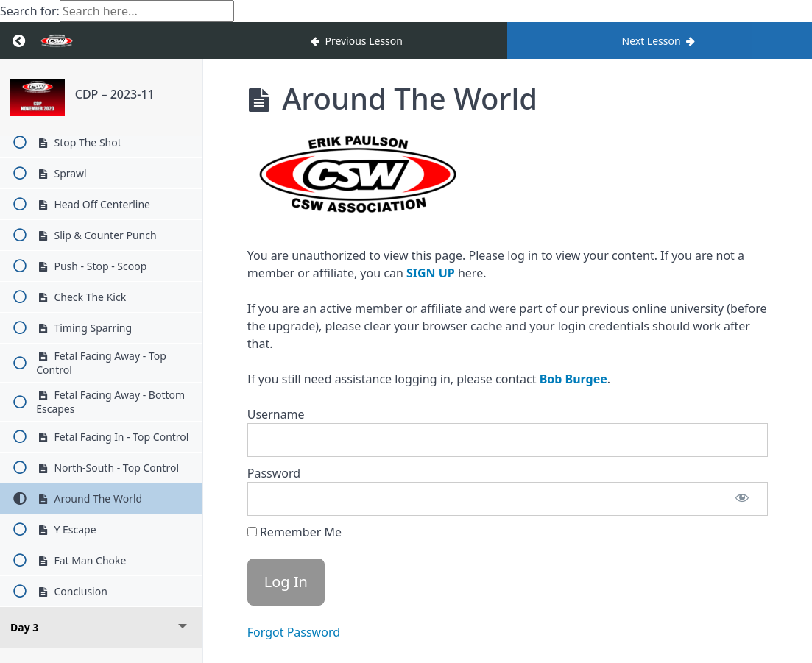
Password (274, 473)
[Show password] (742, 499)
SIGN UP (431, 273)
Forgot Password (294, 632)
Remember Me (294, 532)
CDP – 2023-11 (115, 94)
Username (276, 414)
